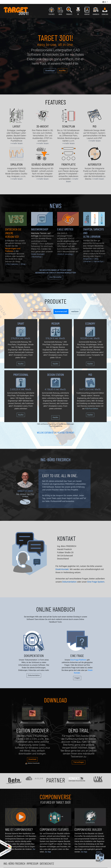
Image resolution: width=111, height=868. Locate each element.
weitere (75, 311)
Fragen (77, 678)
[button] (105, 2)
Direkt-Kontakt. (62, 569)
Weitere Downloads (32, 763)
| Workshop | (37, 257)
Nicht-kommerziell (42, 311)
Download (50, 71)
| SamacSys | (98, 261)
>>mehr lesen (17, 143)
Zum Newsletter (55, 277)
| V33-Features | (12, 264)
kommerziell (61, 311)
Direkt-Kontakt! (38, 254)
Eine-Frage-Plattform (78, 660)
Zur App (48, 852)
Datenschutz (47, 863)
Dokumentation (69, 582)
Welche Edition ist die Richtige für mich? (55, 433)
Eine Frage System (96, 582)
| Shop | (23, 264)
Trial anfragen (79, 762)
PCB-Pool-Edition (92, 409)
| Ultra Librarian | (91, 260)
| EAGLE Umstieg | (65, 254)
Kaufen (62, 71)
